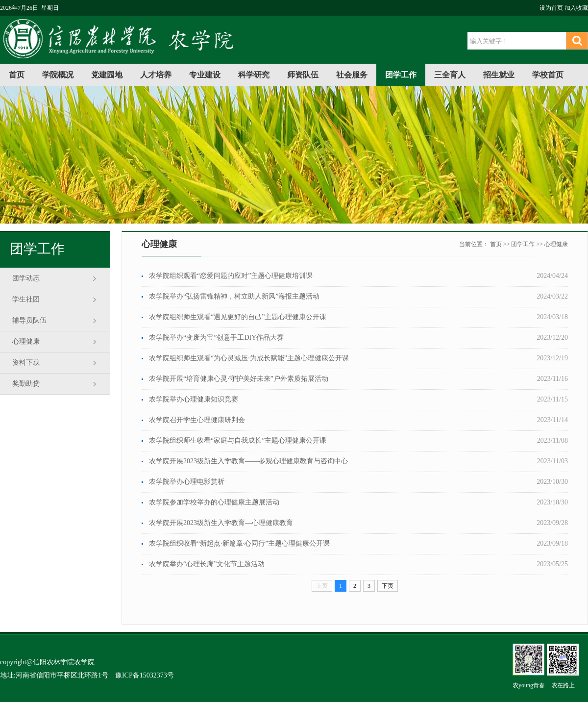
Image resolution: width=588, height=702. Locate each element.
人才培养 (156, 75)
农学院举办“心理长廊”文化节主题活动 (207, 564)
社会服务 (352, 75)
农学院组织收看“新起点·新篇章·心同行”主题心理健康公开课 (239, 543)
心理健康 (26, 341)
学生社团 (26, 299)
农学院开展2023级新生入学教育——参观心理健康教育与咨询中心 (248, 461)
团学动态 (26, 278)
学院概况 (58, 75)
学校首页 (548, 75)
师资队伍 (303, 75)
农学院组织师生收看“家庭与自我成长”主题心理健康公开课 (238, 440)
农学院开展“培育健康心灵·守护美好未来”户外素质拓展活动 (239, 379)
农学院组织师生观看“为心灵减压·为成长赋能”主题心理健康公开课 (249, 358)
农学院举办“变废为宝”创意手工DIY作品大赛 (216, 338)
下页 (388, 586)
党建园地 (107, 75)
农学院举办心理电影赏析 (187, 482)
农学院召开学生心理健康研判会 (197, 420)
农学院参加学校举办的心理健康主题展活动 (214, 502)
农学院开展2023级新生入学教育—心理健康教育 (221, 523)
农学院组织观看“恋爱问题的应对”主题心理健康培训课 (231, 276)
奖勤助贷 (26, 384)
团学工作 (401, 75)
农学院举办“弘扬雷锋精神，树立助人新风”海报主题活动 (234, 296)
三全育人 (450, 75)
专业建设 (205, 75)
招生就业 (499, 75)
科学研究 (254, 75)
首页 (17, 75)
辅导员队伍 (29, 320)
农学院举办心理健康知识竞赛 (194, 399)
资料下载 (26, 363)
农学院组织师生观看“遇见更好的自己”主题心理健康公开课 (238, 317)
